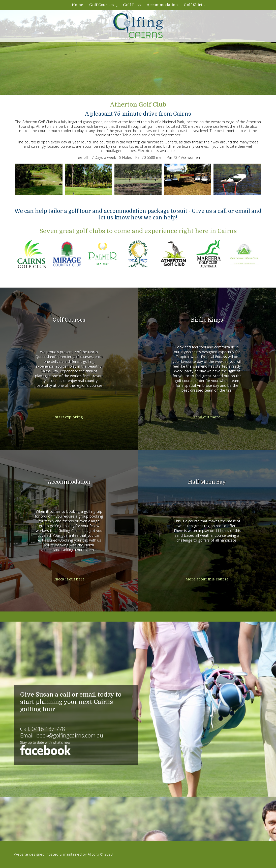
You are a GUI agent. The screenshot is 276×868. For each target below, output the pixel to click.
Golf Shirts (194, 5)
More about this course (207, 579)
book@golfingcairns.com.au (70, 735)
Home (78, 5)
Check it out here (69, 579)
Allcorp (93, 854)
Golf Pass (132, 5)
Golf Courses (101, 5)
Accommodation (162, 5)
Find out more (207, 417)
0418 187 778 (48, 729)
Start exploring (69, 417)
